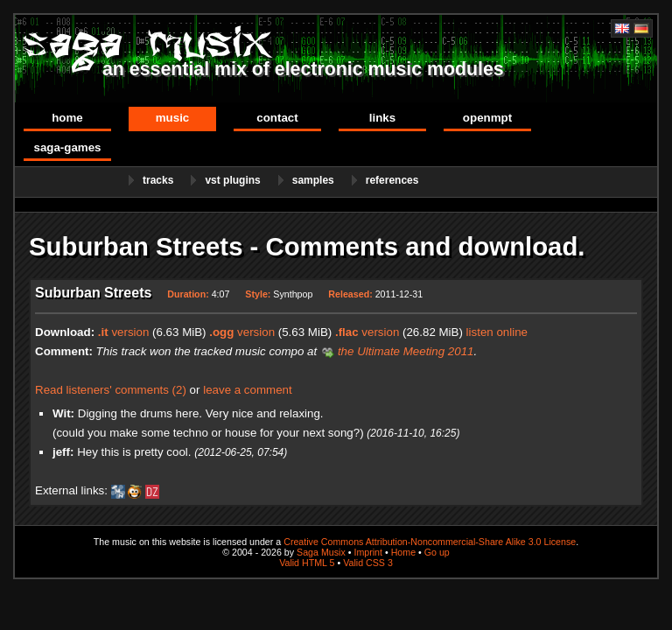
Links (382, 118)
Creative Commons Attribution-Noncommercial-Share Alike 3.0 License (430, 542)
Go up (437, 552)
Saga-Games (67, 147)
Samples (313, 180)
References (392, 180)
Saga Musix (321, 552)
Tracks (158, 180)
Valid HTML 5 (307, 563)
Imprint (368, 552)
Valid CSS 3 (368, 563)
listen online (497, 332)
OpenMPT (487, 118)
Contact (277, 118)
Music (173, 118)
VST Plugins (232, 180)
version (124, 332)
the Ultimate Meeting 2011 (406, 351)
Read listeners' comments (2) (111, 390)
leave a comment (248, 390)
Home (67, 118)
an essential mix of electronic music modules (303, 69)
